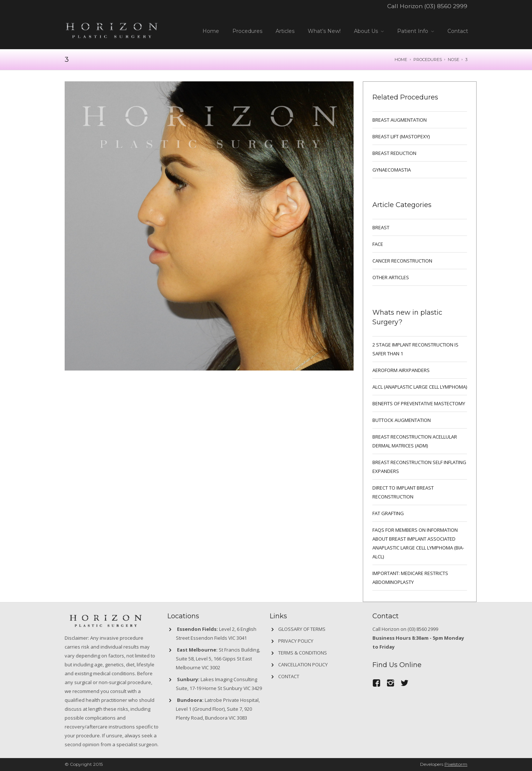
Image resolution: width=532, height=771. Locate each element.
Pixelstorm (456, 764)
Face (378, 244)
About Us (366, 31)
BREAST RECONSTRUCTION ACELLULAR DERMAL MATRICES (415, 441)
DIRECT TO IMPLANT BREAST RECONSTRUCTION (403, 492)
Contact (458, 31)
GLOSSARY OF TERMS (302, 629)
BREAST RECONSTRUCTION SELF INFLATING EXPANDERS (419, 467)
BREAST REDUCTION (394, 153)
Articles (285, 31)
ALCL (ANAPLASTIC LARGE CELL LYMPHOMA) (420, 387)
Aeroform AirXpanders (401, 370)
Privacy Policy (296, 641)
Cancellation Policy (303, 665)
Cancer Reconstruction (402, 261)
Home (211, 31)
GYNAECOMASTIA (392, 170)
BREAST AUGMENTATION (400, 120)
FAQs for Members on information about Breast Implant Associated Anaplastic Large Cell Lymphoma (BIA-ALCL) (418, 543)
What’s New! (324, 31)
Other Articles (391, 277)
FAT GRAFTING (388, 513)
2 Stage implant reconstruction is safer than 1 (415, 349)
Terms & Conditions (303, 653)
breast (381, 227)
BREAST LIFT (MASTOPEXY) (401, 136)
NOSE (453, 60)
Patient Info (413, 31)
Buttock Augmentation (402, 420)
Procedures (247, 31)
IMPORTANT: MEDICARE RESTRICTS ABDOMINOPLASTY (410, 578)
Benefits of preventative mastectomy (419, 403)
